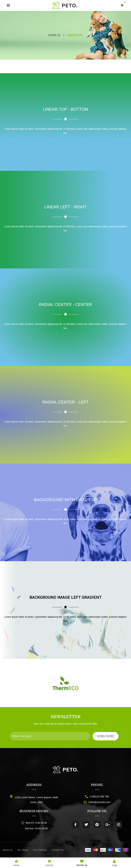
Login (115, 863)
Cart (49, 863)
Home (16, 863)
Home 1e (54, 35)
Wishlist (82, 863)
